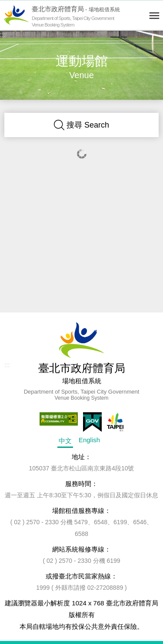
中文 (65, 441)
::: (3, 34)
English (89, 440)
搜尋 (81, 125)
